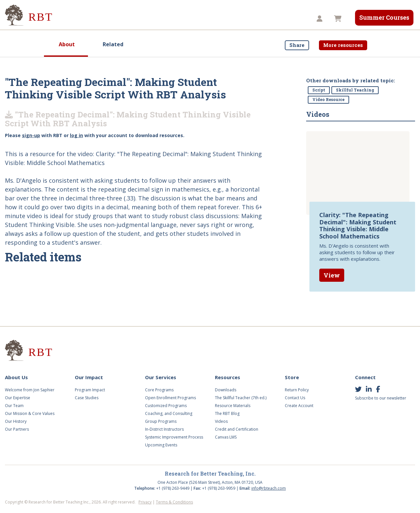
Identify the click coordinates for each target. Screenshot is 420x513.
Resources (233, 19)
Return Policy (297, 390)
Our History (16, 421)
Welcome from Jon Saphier (30, 390)
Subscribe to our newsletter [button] (381, 398)
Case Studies (87, 398)
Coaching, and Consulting (169, 413)
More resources (343, 45)
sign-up (31, 135)
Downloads (226, 390)
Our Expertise (18, 398)
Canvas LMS (226, 437)
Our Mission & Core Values (30, 413)
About (67, 44)
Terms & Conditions (174, 502)
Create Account (299, 406)
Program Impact (90, 390)
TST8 (295, 19)
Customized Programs (166, 406)
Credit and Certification (237, 429)
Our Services (160, 19)
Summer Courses (384, 17)
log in (76, 135)
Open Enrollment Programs (170, 398)
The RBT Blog (227, 413)
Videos (198, 19)
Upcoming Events (161, 445)
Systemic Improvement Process (174, 437)
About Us (76, 19)
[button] (320, 19)
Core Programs (159, 390)
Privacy (145, 502)
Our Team (14, 406)
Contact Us (295, 398)
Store (267, 19)
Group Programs (161, 421)
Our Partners (17, 429)
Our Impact (116, 19)
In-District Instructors (164, 429)
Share (297, 45)
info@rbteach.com (269, 488)
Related (113, 44)
